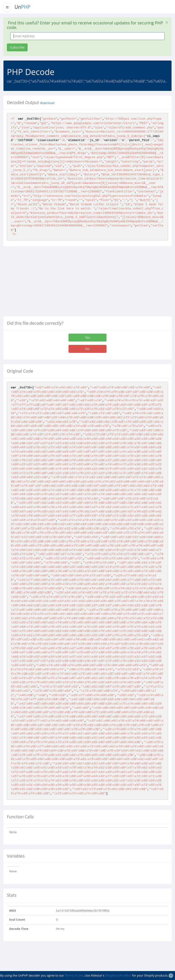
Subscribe (17, 47)
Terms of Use (74, 975)
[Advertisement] (42, 283)
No (87, 349)
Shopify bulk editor (118, 975)
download (47, 103)
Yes (87, 337)
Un (22, 7)
